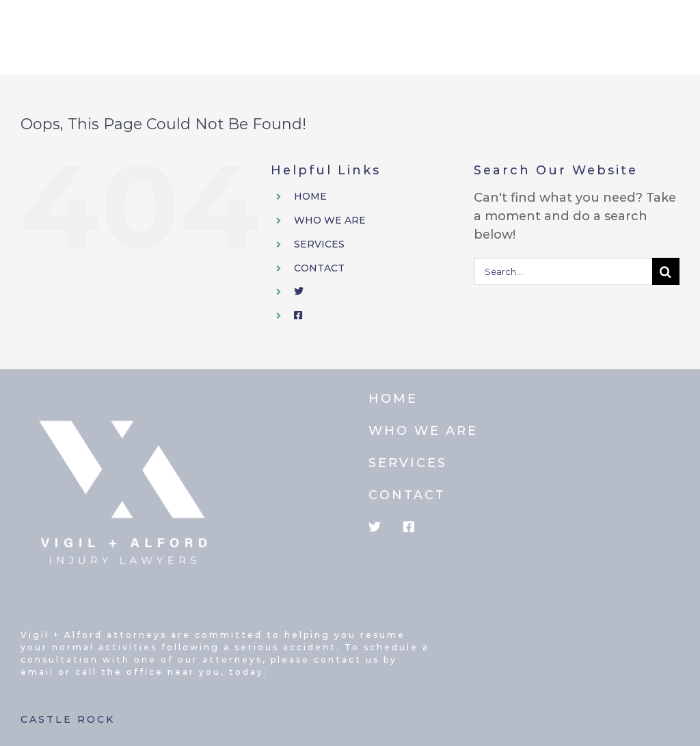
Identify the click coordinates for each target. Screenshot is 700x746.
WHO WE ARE (330, 220)
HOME (310, 196)
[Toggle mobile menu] (672, 30)
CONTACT (319, 268)
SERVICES (319, 244)
